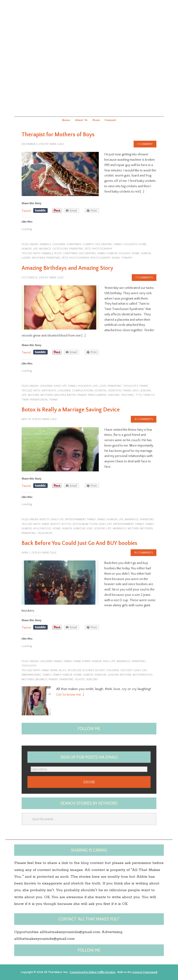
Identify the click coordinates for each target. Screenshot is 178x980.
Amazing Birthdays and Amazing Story (67, 268)
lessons (145, 391)
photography (102, 249)
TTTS (139, 395)
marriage (132, 519)
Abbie (45, 524)
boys (58, 253)
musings (45, 249)
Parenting (53, 258)
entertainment (75, 519)
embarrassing (31, 675)
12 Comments (144, 419)
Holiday (124, 253)
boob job (74, 670)
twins (143, 386)
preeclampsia (97, 395)
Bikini (54, 670)
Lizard (26, 258)
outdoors (60, 249)
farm (77, 661)
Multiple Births (65, 395)
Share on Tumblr (40, 210)
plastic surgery (87, 679)
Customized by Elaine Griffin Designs (93, 972)
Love (102, 386)
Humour (79, 528)
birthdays (49, 391)
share (116, 258)
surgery (114, 395)
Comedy (88, 244)
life (35, 249)
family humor (107, 253)
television (45, 533)
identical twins (120, 391)
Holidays (130, 244)
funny (86, 661)
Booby (100, 670)
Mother (33, 395)
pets (88, 249)
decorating (88, 253)
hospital (101, 391)
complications (82, 391)
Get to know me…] (70, 695)
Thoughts (130, 386)
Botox (66, 524)
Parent (82, 395)
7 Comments (144, 278)
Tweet (26, 211)
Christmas (74, 244)
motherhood (143, 675)
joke (89, 528)
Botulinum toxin (85, 524)
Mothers (39, 258)
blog (63, 670)
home (142, 244)
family (118, 244)
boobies (88, 670)
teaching (127, 395)
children (59, 244)
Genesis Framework (145, 972)
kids (135, 391)
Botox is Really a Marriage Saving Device (71, 410)
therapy (127, 258)
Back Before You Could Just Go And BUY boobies (79, 543)
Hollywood (42, 528)
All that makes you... (89, 58)
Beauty (44, 519)
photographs (79, 258)
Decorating (104, 244)
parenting (76, 249)
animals (45, 244)
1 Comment (145, 144)
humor (27, 249)
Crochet (126, 670)
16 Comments (143, 553)
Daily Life (60, 386)
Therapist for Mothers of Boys (58, 135)
